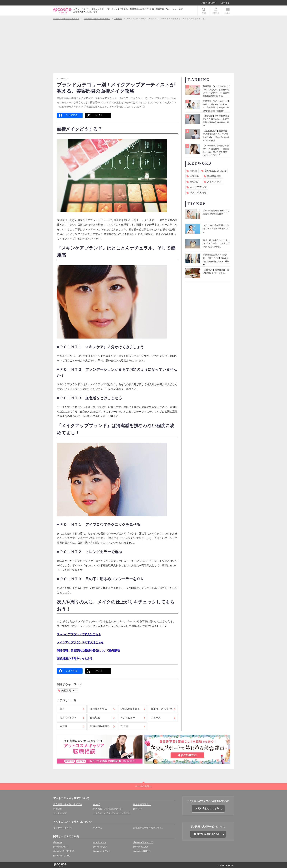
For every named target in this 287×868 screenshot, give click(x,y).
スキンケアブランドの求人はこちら (79, 634)
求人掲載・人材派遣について (107, 809)
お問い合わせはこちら (207, 808)
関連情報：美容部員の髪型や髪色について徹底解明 (88, 650)
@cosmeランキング (143, 842)
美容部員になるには (215, 171)
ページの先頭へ (143, 786)
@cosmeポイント (102, 851)
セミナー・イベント (63, 828)
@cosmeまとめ (141, 847)
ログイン (225, 3)
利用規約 (58, 809)
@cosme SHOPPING (64, 851)
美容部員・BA (69, 691)
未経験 (193, 171)
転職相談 (195, 182)
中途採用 (195, 176)
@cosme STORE (141, 851)
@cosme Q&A (100, 847)
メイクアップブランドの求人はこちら (80, 642)
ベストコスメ (100, 842)
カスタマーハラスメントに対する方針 (112, 813)
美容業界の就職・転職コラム (147, 828)
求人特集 (98, 828)
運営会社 (137, 809)
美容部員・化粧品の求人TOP (68, 804)
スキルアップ (214, 182)
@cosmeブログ (61, 847)
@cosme (58, 842)
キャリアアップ (198, 187)
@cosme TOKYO (62, 856)
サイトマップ (60, 813)
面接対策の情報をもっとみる (75, 658)
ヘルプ (96, 804)
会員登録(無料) (208, 3)
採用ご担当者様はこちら (207, 834)
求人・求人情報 (198, 193)
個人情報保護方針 (142, 804)
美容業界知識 (214, 176)
